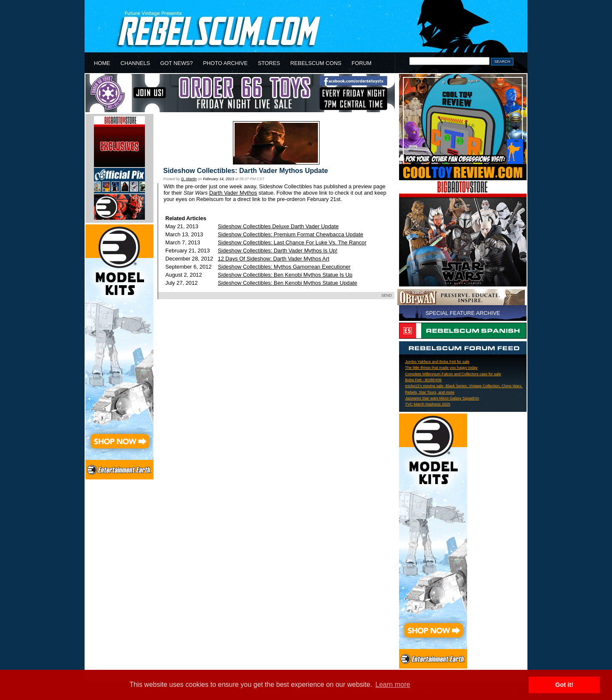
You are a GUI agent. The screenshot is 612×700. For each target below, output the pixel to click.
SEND (387, 295)
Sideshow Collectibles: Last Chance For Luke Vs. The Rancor (292, 242)
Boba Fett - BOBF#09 (423, 380)
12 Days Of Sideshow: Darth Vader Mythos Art (274, 259)
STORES (269, 63)
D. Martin (189, 179)
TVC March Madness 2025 (428, 404)
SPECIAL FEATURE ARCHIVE (463, 313)
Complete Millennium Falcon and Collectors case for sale (453, 374)
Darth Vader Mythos (233, 193)
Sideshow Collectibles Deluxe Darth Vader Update (278, 226)
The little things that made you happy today (441, 368)
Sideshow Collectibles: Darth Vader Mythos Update (246, 171)
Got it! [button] (564, 685)
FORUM (361, 63)
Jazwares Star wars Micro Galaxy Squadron (442, 398)
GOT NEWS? (177, 63)
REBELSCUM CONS (316, 63)
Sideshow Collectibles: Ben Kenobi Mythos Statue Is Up (285, 275)
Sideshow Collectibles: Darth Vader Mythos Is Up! (278, 251)
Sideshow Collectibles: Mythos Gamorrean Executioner (284, 267)
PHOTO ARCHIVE (225, 63)
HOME (102, 63)
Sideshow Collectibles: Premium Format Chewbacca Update (291, 234)
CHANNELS (135, 63)
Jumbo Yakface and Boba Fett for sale (437, 362)
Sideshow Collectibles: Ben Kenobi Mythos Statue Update (288, 283)
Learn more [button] (393, 684)
